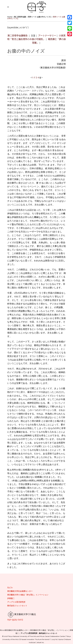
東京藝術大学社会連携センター (20, 591)
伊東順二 (11, 598)
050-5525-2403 (15, 620)
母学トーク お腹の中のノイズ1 (40, 17)
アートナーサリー (47, 36)
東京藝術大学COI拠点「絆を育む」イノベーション (28, 595)
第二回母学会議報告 (18, 36)
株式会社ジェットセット (17, 606)
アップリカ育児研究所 (16, 602)
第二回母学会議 (20, 17)
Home (10, 17)
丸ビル (10, 588)
